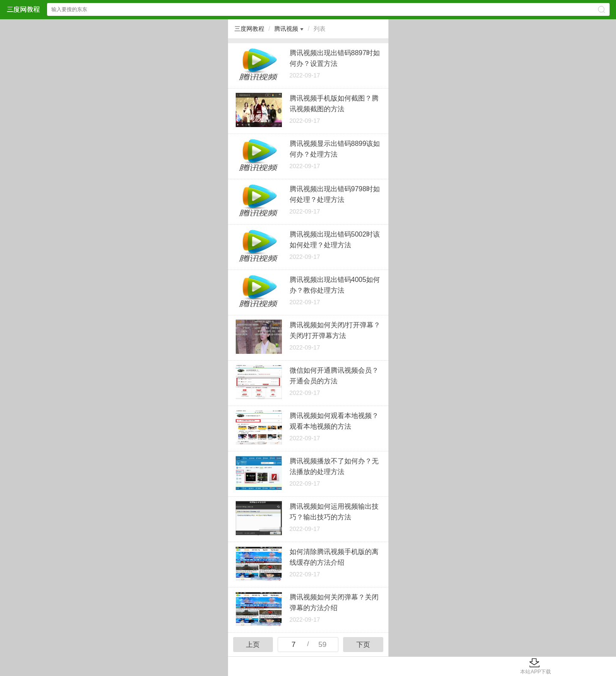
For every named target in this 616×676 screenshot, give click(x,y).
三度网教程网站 (23, 9)
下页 (363, 645)
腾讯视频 (286, 29)
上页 (253, 645)
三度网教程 (249, 29)
